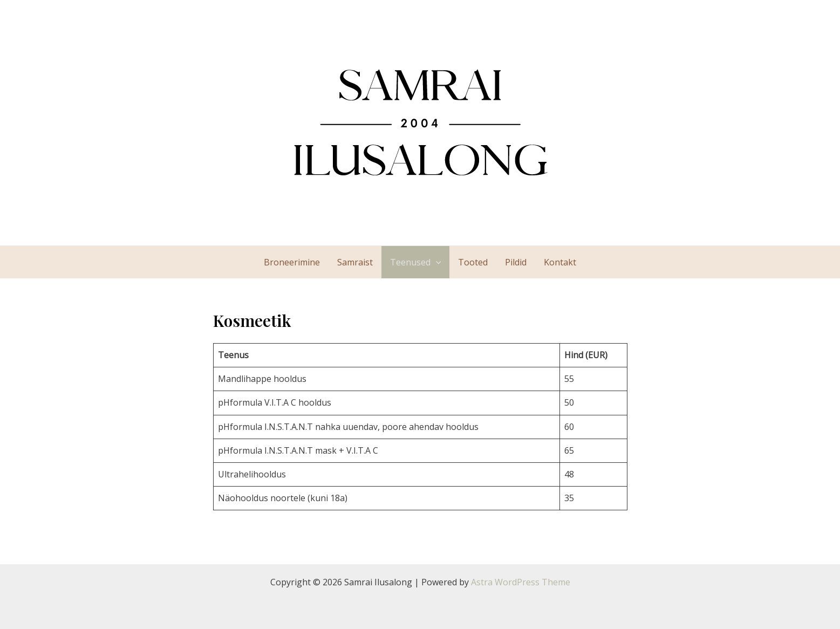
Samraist (355, 262)
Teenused (416, 262)
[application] (436, 262)
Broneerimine (292, 262)
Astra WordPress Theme (521, 582)
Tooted (473, 262)
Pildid (516, 262)
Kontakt (560, 262)
